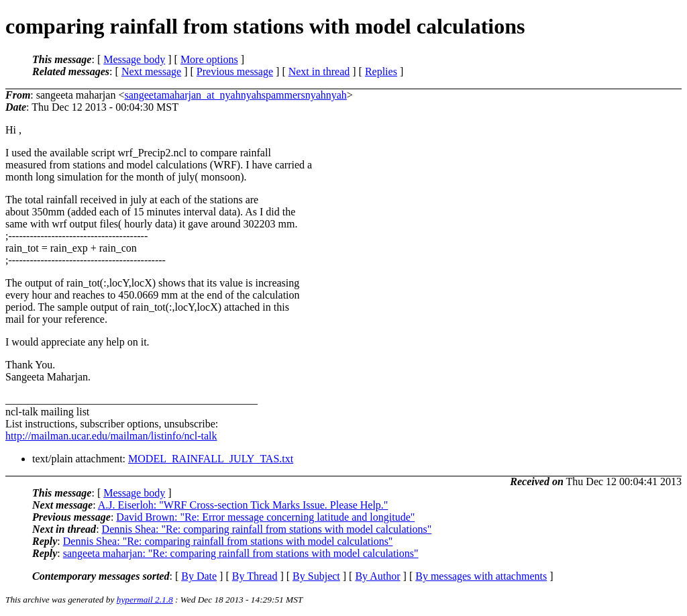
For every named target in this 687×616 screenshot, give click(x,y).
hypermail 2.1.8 (145, 600)
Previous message (235, 71)
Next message (151, 71)
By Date (199, 576)
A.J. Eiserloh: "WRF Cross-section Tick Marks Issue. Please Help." (243, 505)
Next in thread (319, 71)
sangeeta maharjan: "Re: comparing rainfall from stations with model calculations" (241, 553)
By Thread (255, 576)
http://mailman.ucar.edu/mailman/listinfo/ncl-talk (111, 436)
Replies (381, 71)
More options (209, 59)
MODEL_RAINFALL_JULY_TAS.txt (211, 459)
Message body (134, 59)
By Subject (316, 576)
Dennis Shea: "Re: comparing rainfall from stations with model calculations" (267, 529)
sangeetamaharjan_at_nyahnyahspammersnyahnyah (235, 95)
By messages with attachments (481, 576)
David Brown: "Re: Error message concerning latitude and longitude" (265, 517)
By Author (377, 576)
